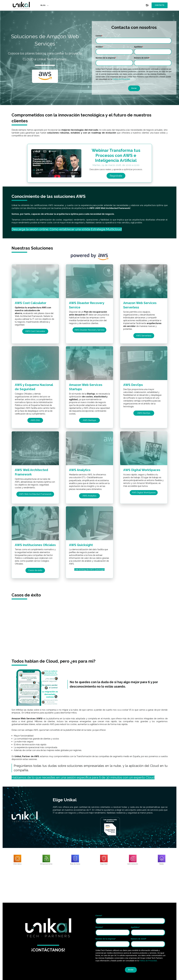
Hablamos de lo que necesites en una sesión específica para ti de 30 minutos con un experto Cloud (83, 777)
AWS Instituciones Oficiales (35, 545)
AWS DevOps (133, 385)
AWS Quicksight (81, 545)
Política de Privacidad (121, 79)
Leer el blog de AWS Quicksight (89, 569)
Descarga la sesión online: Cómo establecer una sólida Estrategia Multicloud (67, 229)
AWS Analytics (80, 470)
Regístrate (116, 176)
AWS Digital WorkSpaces (142, 470)
